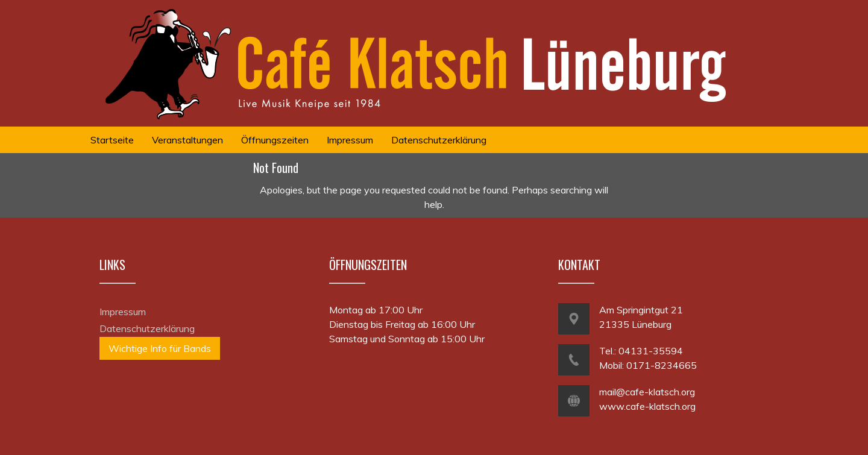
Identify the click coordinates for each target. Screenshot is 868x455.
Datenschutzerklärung (147, 328)
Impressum (123, 312)
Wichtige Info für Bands (160, 348)
